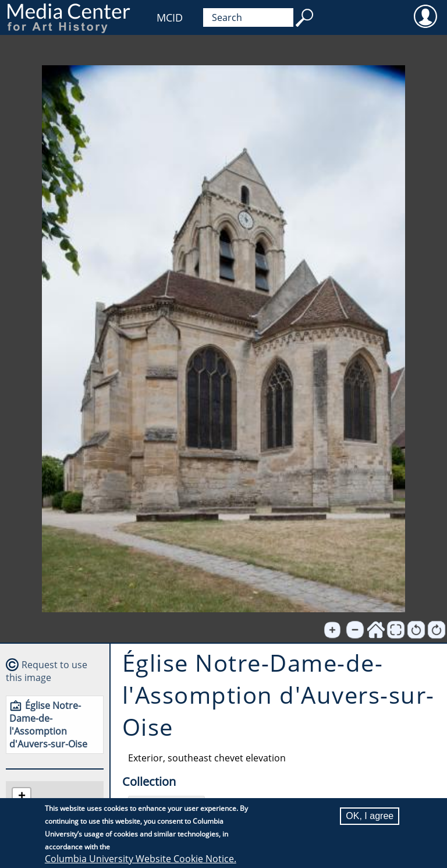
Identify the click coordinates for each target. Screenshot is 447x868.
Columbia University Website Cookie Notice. (141, 859)
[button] (22, 797)
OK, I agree (370, 816)
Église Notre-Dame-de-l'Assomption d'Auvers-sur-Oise (48, 725)
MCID (170, 17)
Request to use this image (47, 671)
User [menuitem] (425, 16)
